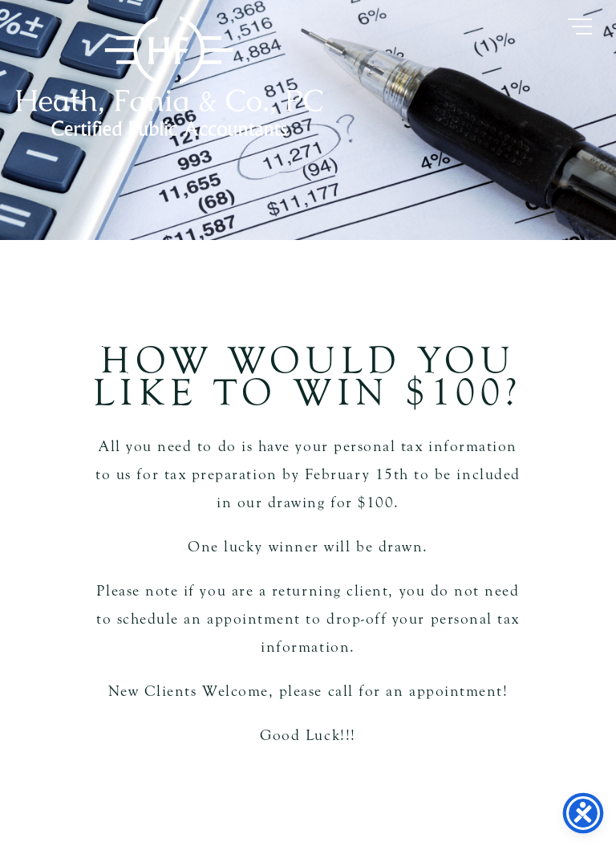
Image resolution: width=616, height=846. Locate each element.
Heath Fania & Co (169, 76)
